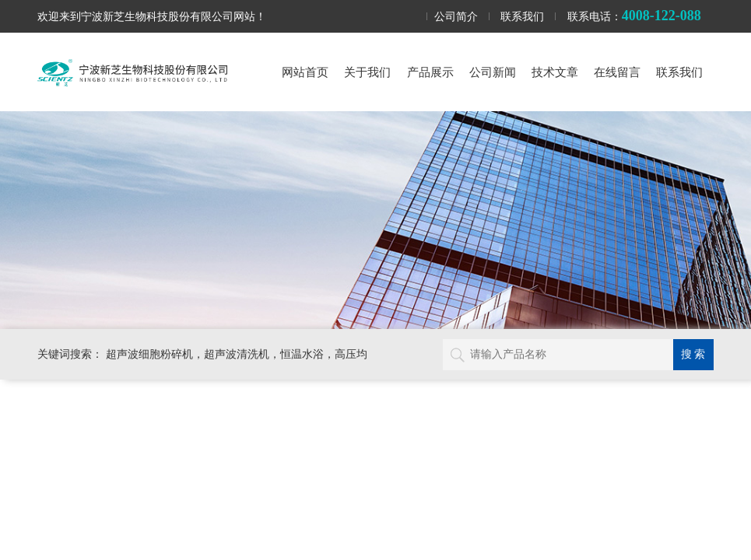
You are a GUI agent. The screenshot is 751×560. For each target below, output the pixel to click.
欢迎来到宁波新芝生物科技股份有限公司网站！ (152, 16)
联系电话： (634, 16)
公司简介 (456, 16)
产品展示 (430, 72)
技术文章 (555, 72)
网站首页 (305, 72)
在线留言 (617, 72)
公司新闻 (493, 72)
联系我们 (522, 16)
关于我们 (367, 72)
